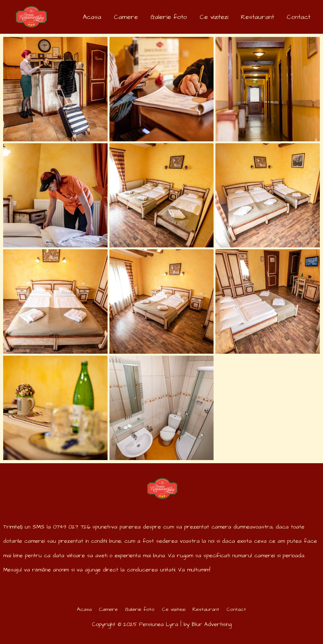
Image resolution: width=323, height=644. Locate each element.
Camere (105, 609)
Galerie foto (139, 609)
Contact (241, 609)
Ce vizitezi (174, 609)
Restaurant (209, 609)
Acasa (79, 609)
